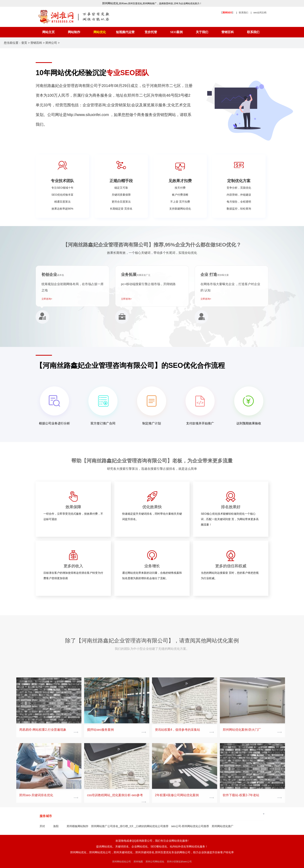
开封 (42, 826)
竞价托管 (151, 32)
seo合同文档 (260, 13)
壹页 (24, 43)
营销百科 (228, 32)
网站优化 (100, 32)
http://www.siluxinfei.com (88, 115)
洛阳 (56, 826)
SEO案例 (176, 32)
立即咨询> (47, 299)
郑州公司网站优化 (155, 862)
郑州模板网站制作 (78, 826)
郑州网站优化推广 (223, 826)
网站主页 (48, 32)
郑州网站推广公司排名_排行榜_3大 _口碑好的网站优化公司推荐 (130, 826)
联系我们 (244, 13)
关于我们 (202, 32)
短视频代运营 (125, 32)
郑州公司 (51, 43)
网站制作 (74, 32)
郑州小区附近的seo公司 (179, 862)
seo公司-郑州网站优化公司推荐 (190, 826)
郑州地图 (138, 862)
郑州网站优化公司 (122, 862)
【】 (227, 13)
